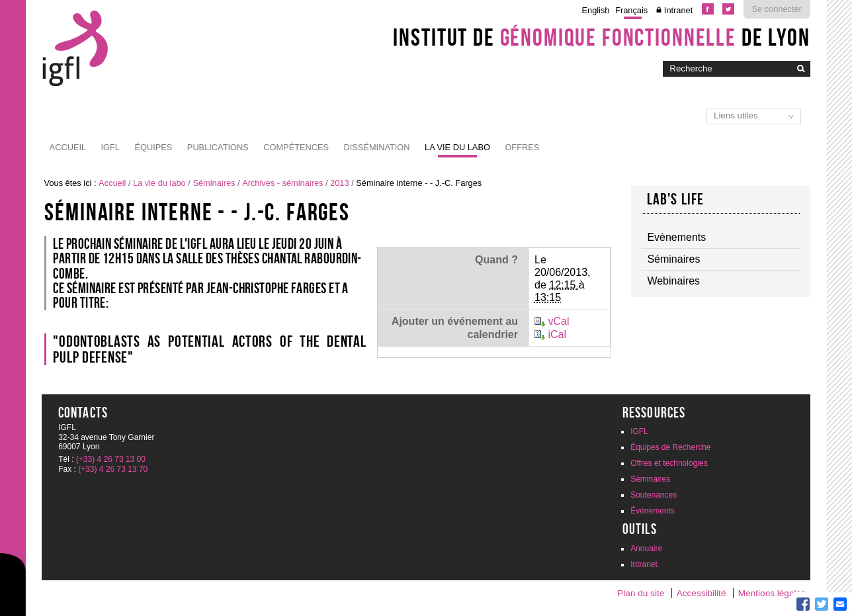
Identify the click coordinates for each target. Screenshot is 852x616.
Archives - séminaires (282, 183)
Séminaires (214, 183)
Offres (522, 147)
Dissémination (377, 147)
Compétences (296, 147)
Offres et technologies (669, 463)
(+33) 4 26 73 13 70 (113, 469)
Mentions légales (772, 593)
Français (631, 10)
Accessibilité (702, 593)
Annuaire (646, 549)
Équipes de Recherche (670, 447)
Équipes (153, 147)
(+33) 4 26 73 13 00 (111, 459)
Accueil (68, 147)
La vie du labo (457, 147)
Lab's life (676, 199)
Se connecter (776, 9)
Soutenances (654, 495)
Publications (218, 147)
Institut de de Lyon (601, 37)
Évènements (653, 511)
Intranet (678, 10)
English (595, 10)
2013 (339, 183)
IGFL (110, 147)
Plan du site (641, 593)
